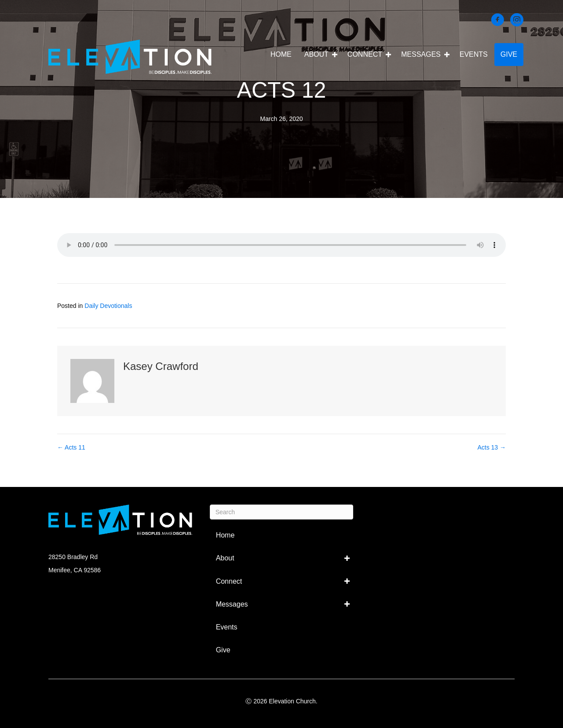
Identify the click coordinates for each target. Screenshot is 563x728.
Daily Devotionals (108, 306)
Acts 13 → (492, 447)
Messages (421, 54)
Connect (365, 54)
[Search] (282, 512)
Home (281, 54)
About (316, 54)
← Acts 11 (71, 447)
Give (509, 54)
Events (474, 54)
